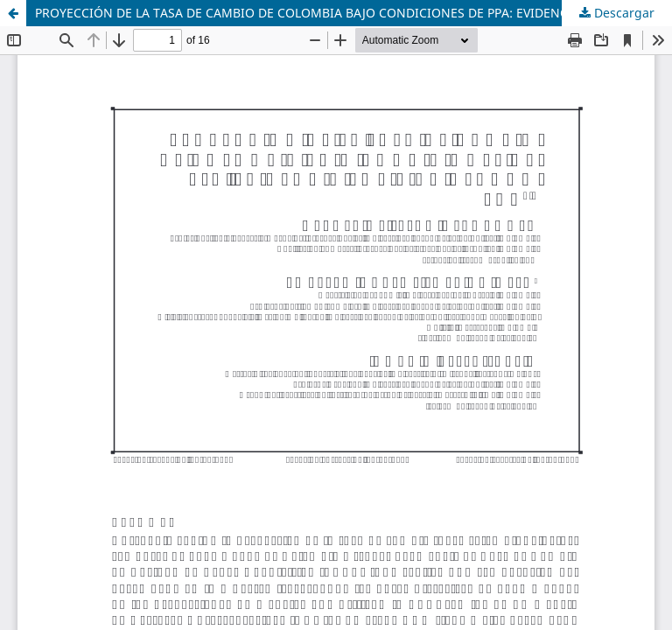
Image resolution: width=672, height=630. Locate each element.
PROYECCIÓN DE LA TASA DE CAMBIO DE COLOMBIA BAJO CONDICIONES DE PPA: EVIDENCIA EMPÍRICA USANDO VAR (353, 13)
